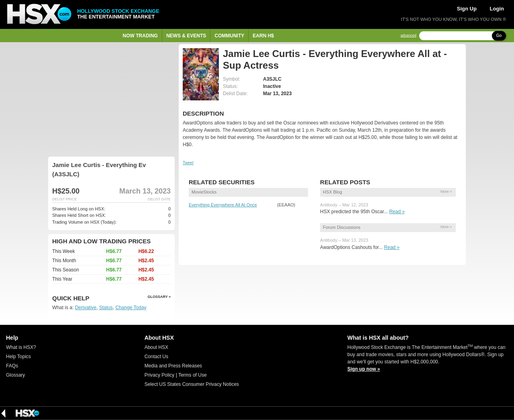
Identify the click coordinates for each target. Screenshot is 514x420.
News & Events (186, 36)
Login (497, 9)
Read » (397, 212)
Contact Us (156, 357)
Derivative (86, 308)
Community (229, 36)
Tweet (188, 163)
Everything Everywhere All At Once (223, 205)
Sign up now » (364, 369)
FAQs (12, 366)
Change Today (131, 308)
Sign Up (467, 9)
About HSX (156, 347)
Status (106, 308)
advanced (409, 36)
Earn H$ (263, 36)
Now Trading (140, 36)
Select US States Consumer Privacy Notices (192, 384)
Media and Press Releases (173, 366)
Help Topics (18, 357)
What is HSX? (21, 347)
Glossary (15, 375)
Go (499, 36)
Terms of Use (193, 375)
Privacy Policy (160, 375)
